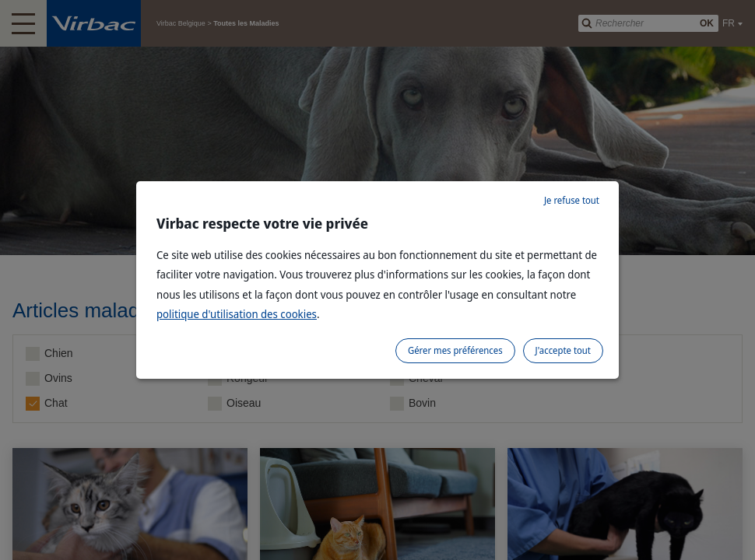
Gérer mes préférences (455, 350)
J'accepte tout (563, 350)
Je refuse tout (572, 200)
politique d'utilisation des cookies (237, 314)
